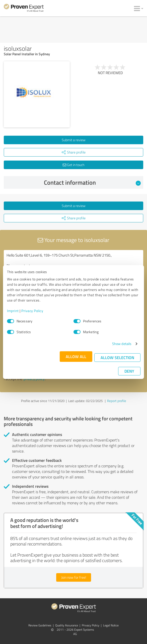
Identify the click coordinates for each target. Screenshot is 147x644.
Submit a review (74, 140)
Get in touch (73, 165)
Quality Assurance (67, 625)
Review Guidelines (40, 625)
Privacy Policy (32, 311)
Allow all (76, 356)
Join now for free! (74, 577)
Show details (122, 344)
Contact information (92, 182)
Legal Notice (111, 625)
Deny (129, 371)
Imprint (13, 311)
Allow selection (117, 357)
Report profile (117, 401)
